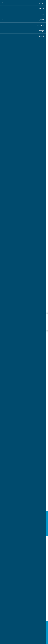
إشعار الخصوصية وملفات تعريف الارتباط (24, 571)
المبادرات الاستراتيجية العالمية (24, 547)
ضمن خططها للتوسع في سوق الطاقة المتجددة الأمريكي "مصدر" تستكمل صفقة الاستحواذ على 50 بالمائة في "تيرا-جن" (25, 497)
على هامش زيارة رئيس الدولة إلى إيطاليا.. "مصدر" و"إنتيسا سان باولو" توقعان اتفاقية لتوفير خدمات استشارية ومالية (25, 464)
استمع (40, 37)
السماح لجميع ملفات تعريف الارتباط (25, 637)
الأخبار (24, 558)
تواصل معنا (24, 589)
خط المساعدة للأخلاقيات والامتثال (24, 567)
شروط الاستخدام (24, 574)
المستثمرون (24, 562)
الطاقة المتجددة (24, 539)
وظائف (24, 555)
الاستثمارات (40, 438)
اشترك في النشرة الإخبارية (24, 531)
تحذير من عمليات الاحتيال (24, 581)
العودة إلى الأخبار (39, 11)
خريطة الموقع (24, 585)
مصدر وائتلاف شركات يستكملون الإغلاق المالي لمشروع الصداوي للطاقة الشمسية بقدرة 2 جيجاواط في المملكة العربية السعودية (26, 432)
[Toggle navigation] (4, 3)
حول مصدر (24, 551)
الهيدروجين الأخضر (24, 543)
